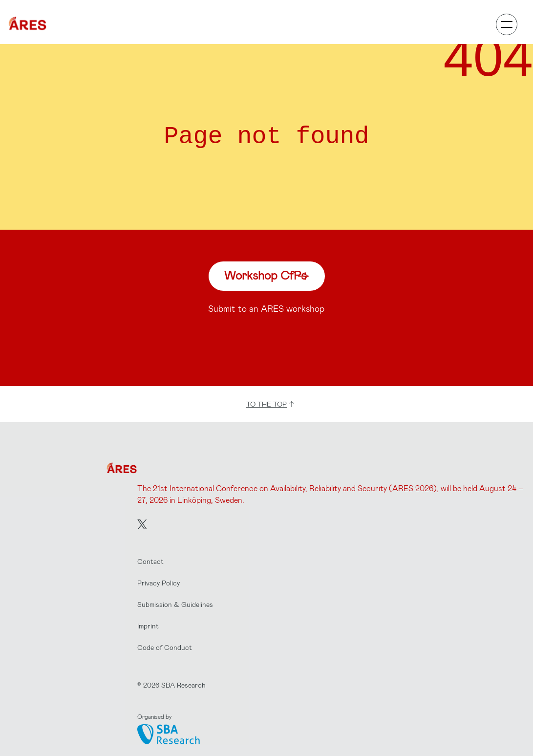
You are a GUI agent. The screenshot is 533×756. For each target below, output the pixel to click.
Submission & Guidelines (175, 604)
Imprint (148, 626)
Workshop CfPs (267, 275)
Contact (150, 561)
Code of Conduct (165, 647)
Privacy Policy (159, 583)
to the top (270, 404)
